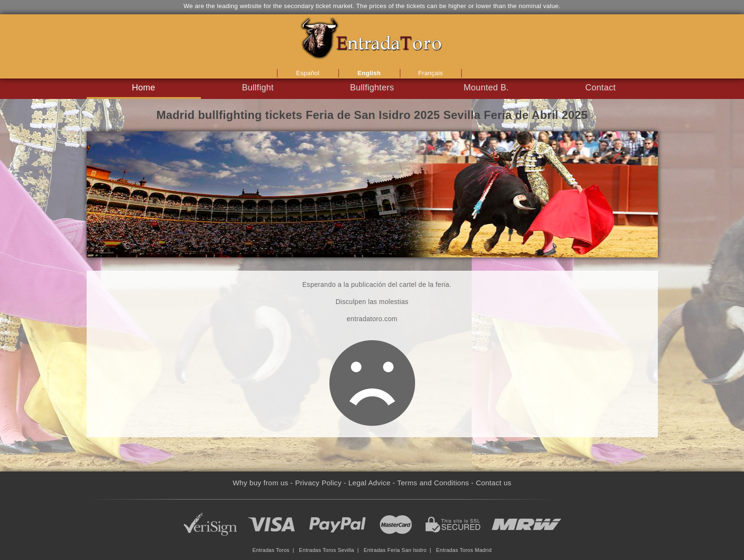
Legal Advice (370, 483)
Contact (600, 88)
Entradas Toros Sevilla (327, 550)
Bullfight (258, 88)
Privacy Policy (318, 483)
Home (144, 88)
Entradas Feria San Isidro (395, 550)
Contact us (494, 483)
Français (430, 73)
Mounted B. (486, 88)
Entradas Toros (271, 550)
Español (308, 73)
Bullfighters (372, 88)
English (369, 73)
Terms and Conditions (433, 483)
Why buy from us (261, 483)
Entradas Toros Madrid (464, 550)
